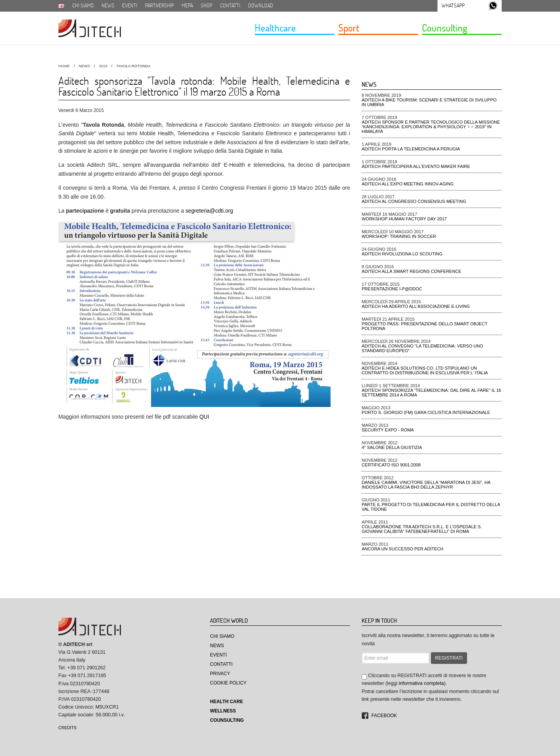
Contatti (230, 5)
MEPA (187, 5)
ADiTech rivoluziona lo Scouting (402, 254)
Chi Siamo (222, 636)
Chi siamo (83, 5)
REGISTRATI (449, 658)
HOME (64, 66)
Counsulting (444, 28)
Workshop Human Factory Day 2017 (404, 219)
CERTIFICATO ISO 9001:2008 (391, 465)
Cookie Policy (228, 683)
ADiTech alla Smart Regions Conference (411, 271)
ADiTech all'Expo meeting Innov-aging (408, 184)
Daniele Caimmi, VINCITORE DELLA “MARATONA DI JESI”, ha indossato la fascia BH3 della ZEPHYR (426, 485)
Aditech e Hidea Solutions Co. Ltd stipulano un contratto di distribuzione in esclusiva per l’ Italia (425, 370)
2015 (103, 66)
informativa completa (421, 683)
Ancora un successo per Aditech (402, 549)
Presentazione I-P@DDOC (392, 289)
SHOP (206, 5)
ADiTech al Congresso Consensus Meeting (414, 201)
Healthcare (275, 28)
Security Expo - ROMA (388, 430)
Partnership (159, 5)
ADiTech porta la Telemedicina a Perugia (411, 149)
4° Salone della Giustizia (392, 447)
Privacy (220, 674)
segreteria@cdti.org (209, 211)
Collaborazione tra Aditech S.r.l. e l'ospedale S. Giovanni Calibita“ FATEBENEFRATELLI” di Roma (422, 529)
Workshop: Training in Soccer (399, 236)
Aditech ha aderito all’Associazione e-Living (416, 306)
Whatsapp (453, 5)
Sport (349, 28)
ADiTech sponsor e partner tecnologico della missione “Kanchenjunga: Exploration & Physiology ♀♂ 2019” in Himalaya (431, 127)
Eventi (130, 5)
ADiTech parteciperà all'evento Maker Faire (416, 166)
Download (261, 5)
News (108, 5)
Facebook (384, 716)
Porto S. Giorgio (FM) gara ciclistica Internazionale (426, 412)
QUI (204, 417)
